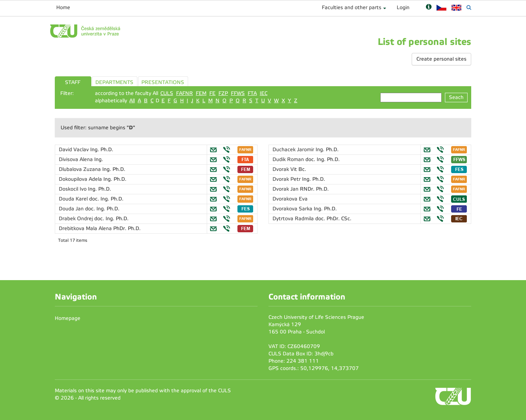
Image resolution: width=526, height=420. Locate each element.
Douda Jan (72, 209)
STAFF (73, 82)
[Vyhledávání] (469, 7)
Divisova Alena (77, 159)
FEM (201, 93)
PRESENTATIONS (163, 82)
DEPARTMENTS (114, 82)
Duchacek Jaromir (294, 150)
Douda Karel (74, 199)
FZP (223, 93)
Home (63, 7)
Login (403, 7)
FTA (252, 93)
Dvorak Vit (285, 169)
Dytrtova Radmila (294, 219)
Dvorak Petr (287, 179)
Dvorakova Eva (290, 199)
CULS (167, 93)
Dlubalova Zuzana (81, 169)
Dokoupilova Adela (81, 179)
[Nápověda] (429, 7)
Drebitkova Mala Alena (86, 228)
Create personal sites (441, 59)
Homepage (68, 318)
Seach (456, 97)
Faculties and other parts (352, 7)
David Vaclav (75, 150)
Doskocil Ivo (73, 189)
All (132, 101)
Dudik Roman (289, 159)
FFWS (238, 93)
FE (212, 93)
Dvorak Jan (286, 189)
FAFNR (184, 93)
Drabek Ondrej (77, 219)
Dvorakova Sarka (293, 209)
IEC (264, 93)
